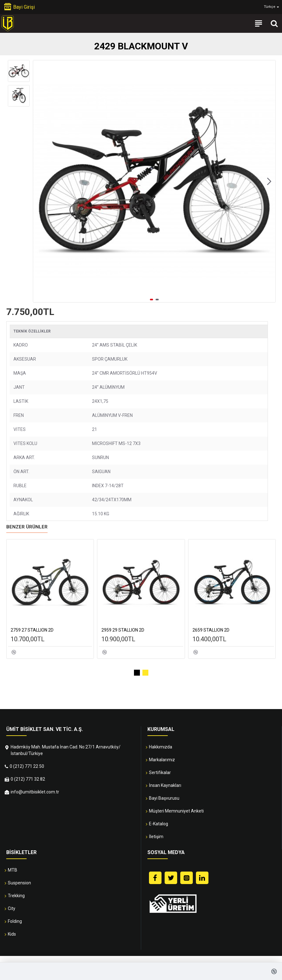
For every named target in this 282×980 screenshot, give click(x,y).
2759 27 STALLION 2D (32, 630)
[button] (269, 181)
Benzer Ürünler (27, 527)
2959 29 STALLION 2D (123, 630)
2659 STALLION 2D (211, 630)
